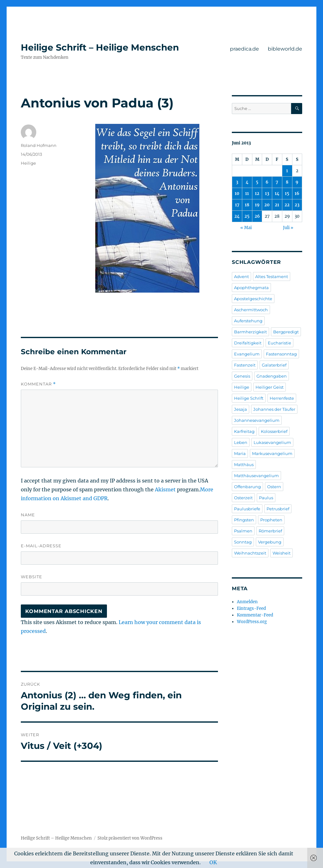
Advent (241, 276)
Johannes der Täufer (274, 409)
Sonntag (243, 542)
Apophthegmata (251, 288)
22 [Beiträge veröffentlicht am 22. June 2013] (287, 205)
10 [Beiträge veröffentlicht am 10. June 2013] (237, 194)
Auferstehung (248, 321)
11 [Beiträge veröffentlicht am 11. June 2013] (247, 194)
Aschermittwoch (251, 310)
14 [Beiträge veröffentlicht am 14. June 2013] (277, 194)
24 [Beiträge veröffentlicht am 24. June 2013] (237, 216)
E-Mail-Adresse (41, 546)
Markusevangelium (272, 453)
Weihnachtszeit (250, 553)
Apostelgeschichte (253, 299)
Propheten (271, 520)
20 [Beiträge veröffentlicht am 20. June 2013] (267, 205)
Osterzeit (243, 498)
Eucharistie (279, 343)
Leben (241, 442)
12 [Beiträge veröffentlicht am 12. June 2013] (257, 194)
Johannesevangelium (257, 420)
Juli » (288, 228)
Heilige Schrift (249, 398)
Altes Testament (272, 276)
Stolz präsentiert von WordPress (130, 838)
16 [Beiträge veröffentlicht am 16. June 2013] (297, 194)
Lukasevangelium (272, 442)
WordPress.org (252, 622)
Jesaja (241, 409)
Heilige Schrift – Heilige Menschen (100, 47)
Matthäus (244, 464)
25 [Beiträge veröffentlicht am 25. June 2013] (247, 216)
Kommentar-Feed (255, 615)
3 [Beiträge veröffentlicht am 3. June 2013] (237, 182)
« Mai (246, 228)
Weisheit (282, 553)
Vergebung (270, 542)
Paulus (266, 498)
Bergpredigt (286, 332)
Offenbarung (247, 487)
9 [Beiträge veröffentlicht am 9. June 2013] (297, 182)
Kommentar (38, 384)
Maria (240, 453)
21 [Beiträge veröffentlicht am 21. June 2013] (277, 205)
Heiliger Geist (270, 387)
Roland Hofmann (39, 145)
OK (213, 862)
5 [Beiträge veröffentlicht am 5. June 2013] (257, 182)
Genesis (242, 376)
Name (28, 515)
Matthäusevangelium (256, 476)
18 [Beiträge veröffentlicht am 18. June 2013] (247, 205)
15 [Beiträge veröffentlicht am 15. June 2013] (287, 194)
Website (32, 577)
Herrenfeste (282, 398)
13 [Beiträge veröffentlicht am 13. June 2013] (267, 194)
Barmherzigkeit (250, 332)
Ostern (274, 487)
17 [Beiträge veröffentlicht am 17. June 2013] (237, 205)
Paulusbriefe (247, 509)
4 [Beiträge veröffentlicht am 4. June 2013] (247, 182)
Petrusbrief (278, 509)
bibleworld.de (285, 49)
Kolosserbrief (274, 431)
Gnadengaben (272, 376)
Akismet (165, 489)
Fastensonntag (281, 354)
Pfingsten (244, 520)
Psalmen (243, 531)
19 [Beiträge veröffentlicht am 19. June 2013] (257, 205)
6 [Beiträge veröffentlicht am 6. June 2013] (267, 182)
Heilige (28, 163)
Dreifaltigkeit (248, 343)
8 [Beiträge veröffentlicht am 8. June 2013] (287, 182)
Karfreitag (244, 431)
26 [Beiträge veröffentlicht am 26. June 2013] (257, 216)
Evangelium (247, 354)
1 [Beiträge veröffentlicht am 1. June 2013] (287, 171)
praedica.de (244, 49)
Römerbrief (270, 531)
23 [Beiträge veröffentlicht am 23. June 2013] (297, 205)
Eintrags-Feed (251, 608)
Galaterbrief (274, 365)
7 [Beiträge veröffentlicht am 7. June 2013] (277, 182)
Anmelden (247, 602)
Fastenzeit (245, 365)
